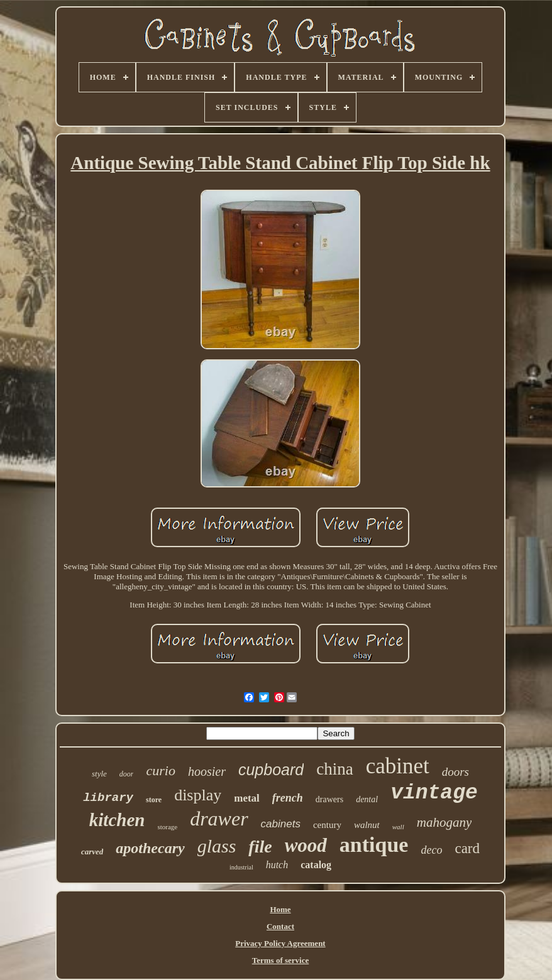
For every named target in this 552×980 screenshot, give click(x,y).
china (334, 769)
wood (306, 845)
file (260, 847)
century (327, 825)
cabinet (398, 766)
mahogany (444, 822)
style (99, 774)
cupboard (271, 770)
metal (247, 798)
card (467, 848)
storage (167, 827)
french (288, 798)
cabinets (281, 824)
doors (455, 772)
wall (398, 827)
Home (280, 909)
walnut (367, 825)
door (127, 774)
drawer (219, 819)
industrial (241, 867)
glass (217, 846)
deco (431, 850)
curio (160, 770)
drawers (329, 799)
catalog (316, 865)
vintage (434, 793)
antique (374, 845)
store (154, 800)
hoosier (207, 771)
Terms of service (281, 960)
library (108, 798)
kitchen (117, 820)
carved (92, 852)
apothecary (150, 848)
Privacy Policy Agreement (280, 943)
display (198, 795)
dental (367, 799)
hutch (277, 865)
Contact (280, 926)
